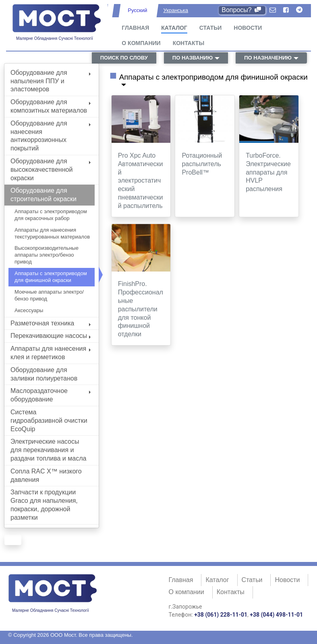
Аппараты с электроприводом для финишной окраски (51, 277)
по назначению (268, 58)
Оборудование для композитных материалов (51, 106)
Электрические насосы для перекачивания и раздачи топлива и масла (48, 450)
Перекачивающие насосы (51, 336)
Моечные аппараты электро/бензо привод (49, 295)
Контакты (189, 43)
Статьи (211, 28)
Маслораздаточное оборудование (51, 395)
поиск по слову (124, 58)
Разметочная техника (51, 323)
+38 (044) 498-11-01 (276, 615)
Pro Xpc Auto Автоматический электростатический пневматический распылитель (141, 181)
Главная (135, 28)
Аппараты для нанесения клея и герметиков (51, 353)
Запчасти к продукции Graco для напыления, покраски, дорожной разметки (44, 505)
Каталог (174, 28)
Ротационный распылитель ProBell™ (202, 164)
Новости (248, 28)
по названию (193, 58)
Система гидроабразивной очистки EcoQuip (49, 421)
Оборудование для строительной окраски (44, 195)
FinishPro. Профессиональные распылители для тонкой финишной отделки (141, 309)
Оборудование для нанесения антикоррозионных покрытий (51, 136)
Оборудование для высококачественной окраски (51, 170)
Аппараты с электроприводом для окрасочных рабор (51, 215)
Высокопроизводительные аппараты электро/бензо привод (47, 255)
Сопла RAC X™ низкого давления (46, 475)
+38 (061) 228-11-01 (221, 615)
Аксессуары (29, 310)
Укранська (176, 10)
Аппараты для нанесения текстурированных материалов (52, 233)
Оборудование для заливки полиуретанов (44, 374)
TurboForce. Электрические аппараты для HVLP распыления (268, 172)
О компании (141, 43)
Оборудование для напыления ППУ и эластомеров (51, 81)
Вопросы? (242, 10)
